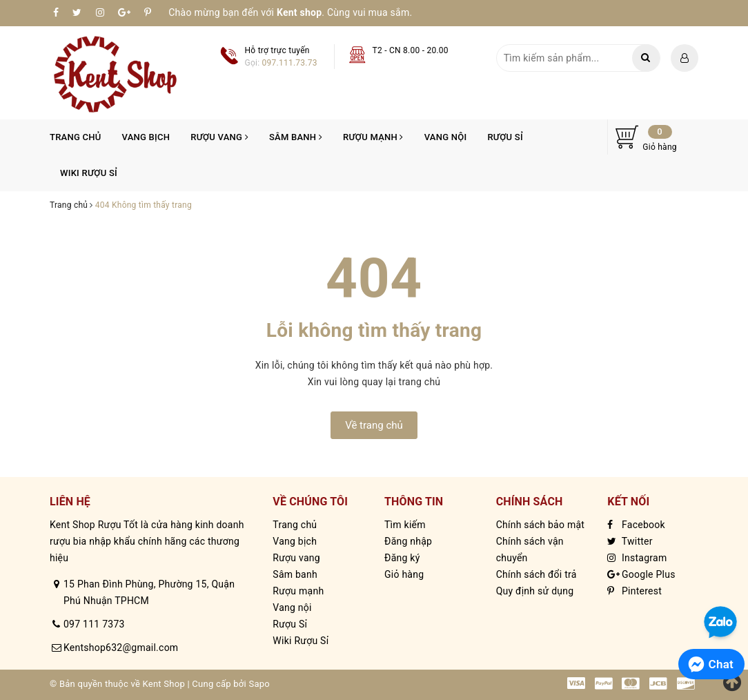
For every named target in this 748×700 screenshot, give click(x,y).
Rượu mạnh (373, 137)
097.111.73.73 (290, 63)
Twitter (630, 541)
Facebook (636, 525)
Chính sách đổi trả (537, 574)
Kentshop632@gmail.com (121, 648)
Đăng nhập (408, 541)
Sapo (259, 684)
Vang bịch (146, 137)
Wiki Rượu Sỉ (89, 173)
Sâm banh (296, 137)
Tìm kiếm (405, 525)
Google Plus (641, 574)
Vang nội (446, 137)
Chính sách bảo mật (540, 525)
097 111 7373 (94, 624)
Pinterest (634, 591)
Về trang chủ (374, 425)
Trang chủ (76, 137)
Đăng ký (402, 558)
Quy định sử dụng (535, 591)
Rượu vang (219, 137)
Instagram (637, 558)
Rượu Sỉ (505, 137)
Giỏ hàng (404, 574)
